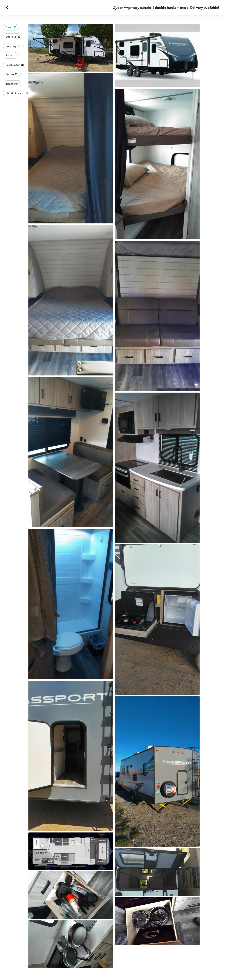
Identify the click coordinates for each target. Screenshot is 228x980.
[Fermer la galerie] (8, 8)
